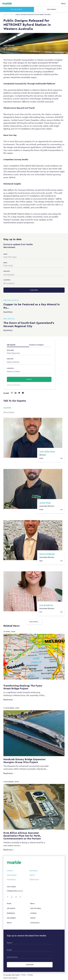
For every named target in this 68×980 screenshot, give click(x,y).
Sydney (10, 871)
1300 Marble (11, 887)
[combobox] (34, 274)
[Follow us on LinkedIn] (12, 897)
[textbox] (29, 362)
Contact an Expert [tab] (36, 345)
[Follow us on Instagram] (20, 897)
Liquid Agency (13, 978)
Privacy (23, 975)
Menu (63, 3)
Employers (11, 913)
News (11, 15)
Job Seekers (11, 918)
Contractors (35, 923)
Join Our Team (36, 908)
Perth (32, 875)
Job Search (11, 908)
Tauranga (11, 880)
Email (5, 263)
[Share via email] (23, 393)
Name (5, 254)
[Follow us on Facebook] (8, 897)
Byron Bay (34, 880)
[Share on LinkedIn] (16, 393)
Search (33, 918)
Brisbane (34, 871)
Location (10, 368)
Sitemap (30, 975)
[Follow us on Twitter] (16, 897)
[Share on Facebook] (12, 393)
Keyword (10, 350)
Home (5, 15)
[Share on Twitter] (19, 393)
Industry (10, 359)
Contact (33, 913)
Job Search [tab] (11, 345)
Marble (17, 975)
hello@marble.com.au (15, 891)
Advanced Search (13, 385)
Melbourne (12, 875)
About (9, 923)
